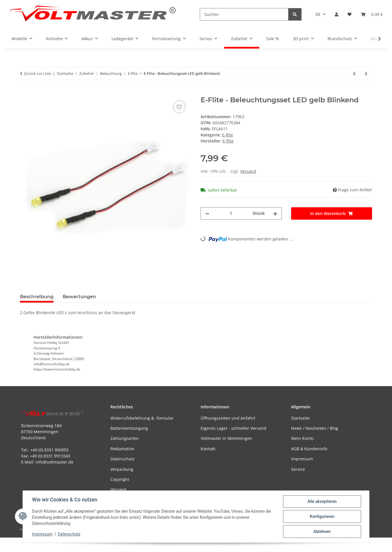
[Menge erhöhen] (275, 213)
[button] (336, 14)
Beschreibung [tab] (37, 297)
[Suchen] (244, 14)
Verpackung (122, 469)
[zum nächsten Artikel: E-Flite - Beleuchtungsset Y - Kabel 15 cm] (366, 74)
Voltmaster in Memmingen (226, 438)
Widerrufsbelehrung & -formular (142, 418)
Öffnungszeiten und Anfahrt (228, 418)
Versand (248, 171)
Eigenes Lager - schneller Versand (233, 428)
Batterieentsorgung (129, 428)
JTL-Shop (362, 545)
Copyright (120, 479)
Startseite (300, 418)
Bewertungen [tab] (79, 297)
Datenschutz (69, 534)
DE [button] (318, 14)
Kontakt (208, 449)
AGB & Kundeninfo (309, 449)
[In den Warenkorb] (25, 93)
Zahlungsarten (125, 438)
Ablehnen (322, 531)
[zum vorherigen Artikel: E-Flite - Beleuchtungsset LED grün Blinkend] (354, 74)
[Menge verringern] (207, 213)
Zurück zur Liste (38, 73)
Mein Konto (302, 438)
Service (298, 469)
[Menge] (231, 213)
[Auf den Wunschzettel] (179, 107)
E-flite (228, 135)
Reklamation (122, 449)
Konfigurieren (322, 516)
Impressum (42, 534)
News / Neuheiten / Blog (315, 428)
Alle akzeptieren (322, 501)
